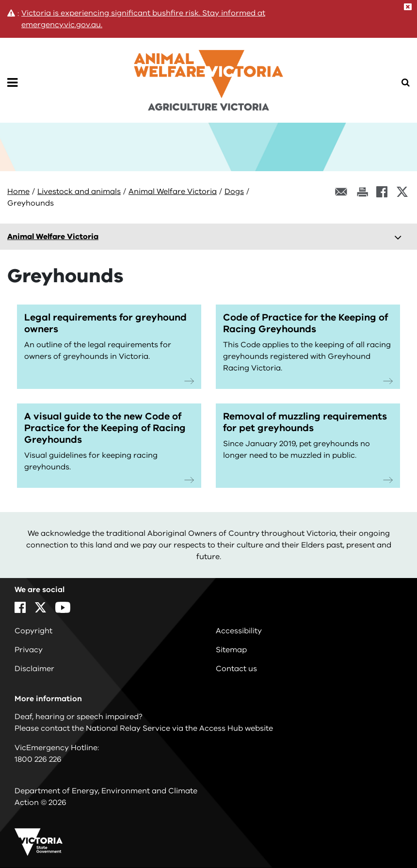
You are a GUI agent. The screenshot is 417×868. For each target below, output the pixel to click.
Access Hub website (236, 728)
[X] (402, 192)
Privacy (29, 650)
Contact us (236, 669)
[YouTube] (63, 607)
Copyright (33, 631)
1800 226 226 (38, 759)
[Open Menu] (12, 83)
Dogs (234, 192)
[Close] (408, 7)
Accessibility (239, 631)
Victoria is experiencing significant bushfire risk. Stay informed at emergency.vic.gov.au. (143, 19)
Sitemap (231, 650)
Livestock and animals (79, 192)
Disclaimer (34, 669)
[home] (208, 74)
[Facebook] (382, 192)
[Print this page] (362, 192)
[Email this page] (341, 192)
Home (18, 192)
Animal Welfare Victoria (173, 192)
